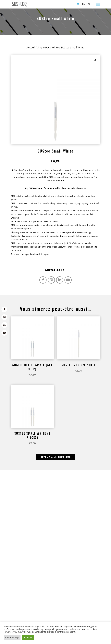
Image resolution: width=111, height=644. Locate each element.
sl (89, 4)
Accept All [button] (28, 637)
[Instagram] (4, 317)
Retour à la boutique (55, 457)
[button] (95, 60)
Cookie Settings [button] (12, 637)
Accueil (31, 47)
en (84, 4)
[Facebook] (4, 309)
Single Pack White (48, 47)
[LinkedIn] (4, 325)
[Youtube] (4, 333)
